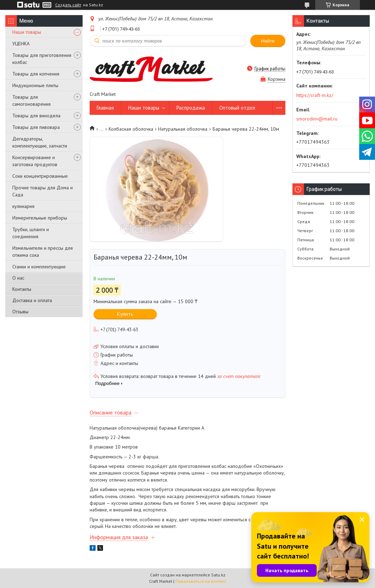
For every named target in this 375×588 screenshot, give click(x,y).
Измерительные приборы (40, 218)
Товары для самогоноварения (31, 100)
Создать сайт (68, 5)
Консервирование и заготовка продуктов (35, 161)
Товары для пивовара (36, 127)
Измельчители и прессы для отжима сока (43, 251)
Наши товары (27, 32)
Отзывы (20, 312)
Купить (125, 314)
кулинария (23, 206)
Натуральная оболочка (183, 129)
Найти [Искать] (268, 41)
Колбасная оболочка (131, 129)
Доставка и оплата (32, 300)
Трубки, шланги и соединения (31, 233)
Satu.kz (218, 575)
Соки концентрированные (40, 176)
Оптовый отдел (237, 108)
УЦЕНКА (21, 44)
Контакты (22, 289)
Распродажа (191, 108)
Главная (105, 108)
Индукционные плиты (35, 85)
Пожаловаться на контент (201, 581)
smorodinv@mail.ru (317, 119)
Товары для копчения (36, 74)
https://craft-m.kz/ (315, 95)
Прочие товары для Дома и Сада (43, 191)
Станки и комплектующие (39, 267)
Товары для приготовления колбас (42, 59)
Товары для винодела (36, 116)
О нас (18, 278)
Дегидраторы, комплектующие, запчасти (40, 142)
